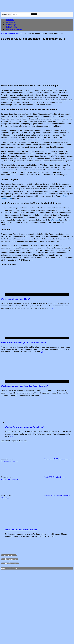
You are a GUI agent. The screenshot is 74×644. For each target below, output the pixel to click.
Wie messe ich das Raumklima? (16, 299)
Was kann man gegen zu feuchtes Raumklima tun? (24, 386)
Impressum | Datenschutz (11, 568)
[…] (51, 308)
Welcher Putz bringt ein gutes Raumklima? (25, 427)
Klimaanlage (11, 25)
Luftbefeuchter (12, 27)
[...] (12, 436)
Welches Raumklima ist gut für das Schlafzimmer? (24, 342)
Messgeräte (11, 22)
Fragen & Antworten (14, 29)
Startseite (10, 20)
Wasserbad (55, 220)
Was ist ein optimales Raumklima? (21, 530)
